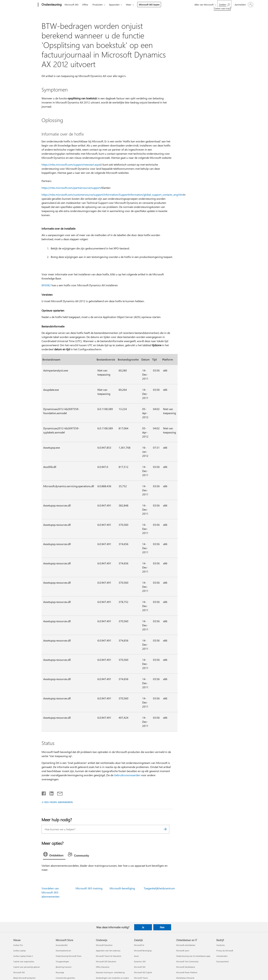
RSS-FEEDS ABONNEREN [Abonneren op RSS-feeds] (59, 802)
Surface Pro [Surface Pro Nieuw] (18, 945)
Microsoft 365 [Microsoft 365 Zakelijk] (140, 967)
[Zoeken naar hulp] (224, 4)
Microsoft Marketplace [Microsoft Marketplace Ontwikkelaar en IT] (186, 967)
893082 (46, 285)
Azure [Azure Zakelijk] (136, 956)
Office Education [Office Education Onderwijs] (103, 967)
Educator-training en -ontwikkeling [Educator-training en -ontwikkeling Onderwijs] (110, 972)
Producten (98, 5)
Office (85, 5)
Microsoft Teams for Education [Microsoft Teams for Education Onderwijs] (109, 956)
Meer (129, 5)
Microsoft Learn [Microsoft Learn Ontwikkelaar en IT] (183, 951)
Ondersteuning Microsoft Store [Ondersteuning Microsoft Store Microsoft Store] (69, 956)
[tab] (54, 855)
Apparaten (114, 5)
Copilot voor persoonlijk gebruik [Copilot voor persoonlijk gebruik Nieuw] (26, 967)
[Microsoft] (25, 5)
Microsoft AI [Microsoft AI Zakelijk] (139, 945)
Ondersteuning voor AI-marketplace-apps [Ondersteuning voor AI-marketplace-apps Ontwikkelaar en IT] (193, 956)
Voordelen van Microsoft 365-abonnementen (51, 892)
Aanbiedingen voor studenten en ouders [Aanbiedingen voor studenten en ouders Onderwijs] (112, 978)
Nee (162, 927)
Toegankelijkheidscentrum (159, 888)
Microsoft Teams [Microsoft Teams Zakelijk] (141, 978)
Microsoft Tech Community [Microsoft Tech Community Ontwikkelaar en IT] (187, 961)
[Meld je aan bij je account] (244, 5)
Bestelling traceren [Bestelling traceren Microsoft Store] (64, 967)
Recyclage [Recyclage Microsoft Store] (60, 972)
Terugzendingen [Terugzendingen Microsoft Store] (62, 961)
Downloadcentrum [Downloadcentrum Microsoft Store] (63, 951)
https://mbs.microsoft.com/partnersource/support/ (72, 188)
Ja (143, 927)
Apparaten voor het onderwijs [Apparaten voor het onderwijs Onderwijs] (108, 951)
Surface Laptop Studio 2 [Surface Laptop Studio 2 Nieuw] (23, 956)
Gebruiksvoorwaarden (127, 775)
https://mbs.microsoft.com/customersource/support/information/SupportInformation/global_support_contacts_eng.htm (112, 195)
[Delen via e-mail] (58, 793)
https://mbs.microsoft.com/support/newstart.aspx (71, 164)
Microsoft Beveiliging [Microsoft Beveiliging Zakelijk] (143, 951)
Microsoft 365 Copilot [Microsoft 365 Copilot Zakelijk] (143, 972)
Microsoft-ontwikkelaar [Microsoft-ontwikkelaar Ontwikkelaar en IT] (186, 945)
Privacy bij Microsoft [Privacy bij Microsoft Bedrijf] (225, 951)
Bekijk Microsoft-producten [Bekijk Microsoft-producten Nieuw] (24, 978)
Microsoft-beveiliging (122, 888)
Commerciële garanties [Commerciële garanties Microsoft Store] (65, 978)
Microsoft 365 (72, 5)
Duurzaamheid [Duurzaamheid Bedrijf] (222, 961)
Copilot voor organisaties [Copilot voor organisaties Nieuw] (24, 961)
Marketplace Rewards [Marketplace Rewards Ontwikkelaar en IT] (185, 978)
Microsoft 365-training (89, 888)
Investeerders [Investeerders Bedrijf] (222, 956)
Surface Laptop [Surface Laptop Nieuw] (19, 951)
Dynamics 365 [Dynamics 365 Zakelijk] (140, 961)
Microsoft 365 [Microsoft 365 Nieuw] (19, 972)
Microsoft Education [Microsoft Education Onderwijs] (104, 945)
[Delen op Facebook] (44, 793)
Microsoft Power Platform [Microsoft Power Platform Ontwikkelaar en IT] (187, 972)
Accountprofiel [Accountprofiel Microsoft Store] (62, 945)
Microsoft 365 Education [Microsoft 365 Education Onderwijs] (106, 961)
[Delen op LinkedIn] (50, 793)
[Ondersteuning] (51, 5)
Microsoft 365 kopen (149, 5)
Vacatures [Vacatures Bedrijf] (221, 945)
